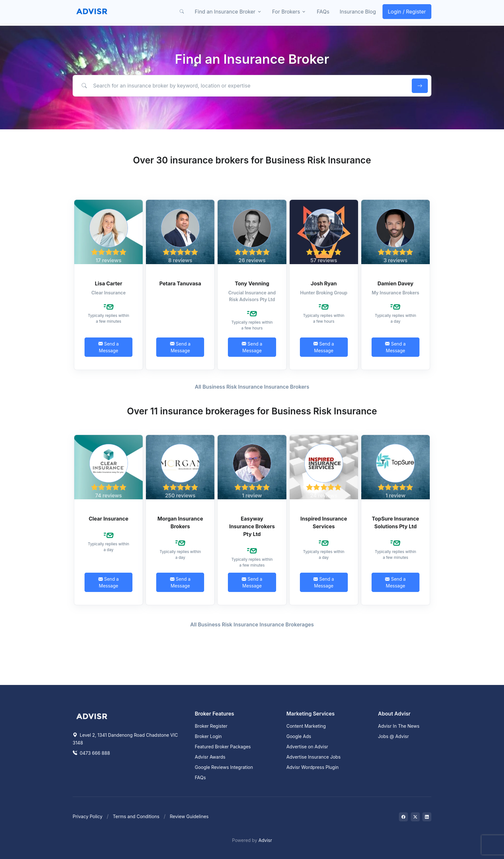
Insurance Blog (358, 12)
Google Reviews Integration (224, 767)
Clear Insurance (108, 519)
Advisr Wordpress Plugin (313, 767)
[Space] (92, 716)
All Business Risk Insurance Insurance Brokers (252, 387)
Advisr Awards (210, 757)
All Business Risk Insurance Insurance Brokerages (252, 624)
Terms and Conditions (136, 816)
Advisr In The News (399, 726)
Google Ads (299, 736)
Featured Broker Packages (223, 747)
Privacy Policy (88, 816)
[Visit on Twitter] (415, 817)
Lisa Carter (108, 283)
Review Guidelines (189, 816)
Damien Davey (395, 283)
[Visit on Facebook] (403, 817)
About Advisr (394, 714)
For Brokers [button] (286, 12)
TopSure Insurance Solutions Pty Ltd (396, 522)
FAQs (323, 12)
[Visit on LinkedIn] (427, 817)
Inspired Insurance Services (324, 522)
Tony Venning (252, 283)
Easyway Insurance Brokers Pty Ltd (252, 526)
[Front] (92, 12)
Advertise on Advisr (307, 747)
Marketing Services (310, 714)
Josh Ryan (324, 283)
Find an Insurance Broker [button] (225, 12)
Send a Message (109, 347)
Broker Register (211, 726)
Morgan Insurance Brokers (180, 522)
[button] (182, 12)
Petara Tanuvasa (180, 283)
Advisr (265, 840)
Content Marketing (306, 726)
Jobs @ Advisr (393, 736)
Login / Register (407, 12)
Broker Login (208, 736)
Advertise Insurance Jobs (314, 757)
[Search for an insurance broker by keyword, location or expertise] (241, 86)
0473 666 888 (91, 753)
